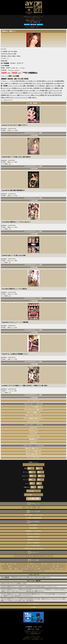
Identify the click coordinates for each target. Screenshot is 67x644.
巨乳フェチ (32, 83)
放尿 (6, 83)
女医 (8, 95)
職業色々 (57, 88)
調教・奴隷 (26, 86)
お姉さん (34, 98)
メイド (52, 88)
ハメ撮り (36, 507)
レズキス (49, 81)
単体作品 (10, 79)
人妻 (37, 81)
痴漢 (38, 88)
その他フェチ (32, 81)
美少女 (60, 95)
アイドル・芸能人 (30, 95)
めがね (50, 95)
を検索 (34, 451)
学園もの (3, 98)
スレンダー (56, 91)
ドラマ (55, 86)
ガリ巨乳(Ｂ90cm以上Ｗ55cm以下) (34, 549)
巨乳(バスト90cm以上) (33, 534)
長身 (56, 95)
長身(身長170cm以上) (33, 540)
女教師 (58, 81)
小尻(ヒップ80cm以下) (33, 543)
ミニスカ (17, 98)
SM (61, 91)
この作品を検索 (34, 135)
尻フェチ (54, 83)
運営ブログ (31, 629)
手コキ (44, 83)
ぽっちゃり (19, 88)
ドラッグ (31, 93)
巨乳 (20, 81)
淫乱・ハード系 (37, 91)
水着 (35, 88)
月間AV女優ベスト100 (33, 515)
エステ (22, 95)
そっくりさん (17, 566)
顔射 (9, 91)
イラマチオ (14, 91)
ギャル (37, 95)
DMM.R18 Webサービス (36, 634)
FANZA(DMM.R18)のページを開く (33, 133)
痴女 (23, 81)
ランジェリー (24, 98)
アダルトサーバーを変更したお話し (16, 584)
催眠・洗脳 (61, 86)
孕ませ (27, 569)
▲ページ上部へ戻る (34, 401)
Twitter (37, 629)
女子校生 (26, 83)
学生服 (14, 88)
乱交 (16, 83)
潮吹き (44, 81)
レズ (26, 81)
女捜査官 (42, 95)
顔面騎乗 (3, 95)
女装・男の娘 (54, 569)
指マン (3, 83)
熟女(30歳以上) (33, 528)
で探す (34, 407)
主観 (15, 79)
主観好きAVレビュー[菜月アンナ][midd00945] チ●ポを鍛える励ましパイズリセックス (32, 586)
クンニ (10, 83)
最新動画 (4, 79)
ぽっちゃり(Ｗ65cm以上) (33, 546)
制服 (24, 93)
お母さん (37, 566)
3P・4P (54, 81)
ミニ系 (27, 564)
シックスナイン (5, 93)
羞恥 (43, 91)
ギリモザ (42, 88)
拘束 (41, 86)
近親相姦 (48, 88)
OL (28, 88)
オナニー (9, 88)
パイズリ (21, 83)
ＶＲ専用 (26, 507)
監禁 (62, 88)
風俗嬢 (42, 507)
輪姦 (30, 98)
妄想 (8, 98)
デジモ (14, 81)
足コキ (25, 88)
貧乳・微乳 (6, 564)
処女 (58, 564)
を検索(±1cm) (33, 448)
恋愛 (46, 91)
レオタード (4, 91)
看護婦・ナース (34, 86)
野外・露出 (48, 93)
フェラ (15, 86)
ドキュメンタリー (39, 93)
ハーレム (5, 569)
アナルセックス (28, 91)
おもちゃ (12, 98)
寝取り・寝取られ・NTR (16, 569)
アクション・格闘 (15, 95)
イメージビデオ (33, 571)
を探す (33, 430)
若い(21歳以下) (33, 525)
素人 (27, 93)
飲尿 (12, 93)
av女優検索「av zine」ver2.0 (33, 627)
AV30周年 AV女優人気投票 (33, 518)
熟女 (17, 81)
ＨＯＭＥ (34, 607)
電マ (46, 95)
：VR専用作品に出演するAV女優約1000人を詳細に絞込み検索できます (26, 577)
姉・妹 (63, 564)
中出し (31, 88)
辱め (40, 81)
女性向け (41, 571)
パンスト (10, 86)
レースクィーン (18, 93)
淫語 (58, 83)
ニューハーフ (45, 569)
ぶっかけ (20, 86)
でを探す (34, 410)
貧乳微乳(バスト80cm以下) (33, 531)
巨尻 (53, 95)
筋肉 (43, 564)
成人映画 (20, 91)
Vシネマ (50, 91)
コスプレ (39, 83)
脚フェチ (3, 88)
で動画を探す (33, 421)
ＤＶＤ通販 (16, 76)
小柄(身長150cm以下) (33, 537)
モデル (43, 566)
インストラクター (57, 93)
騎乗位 (62, 81)
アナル (51, 86)
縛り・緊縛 (46, 86)
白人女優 (37, 569)
